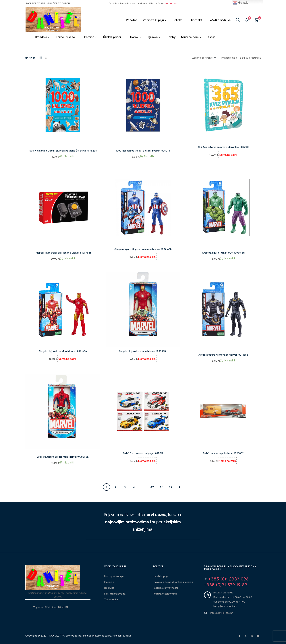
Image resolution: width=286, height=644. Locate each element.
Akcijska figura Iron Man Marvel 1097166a (63, 351)
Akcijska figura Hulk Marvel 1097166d (223, 253)
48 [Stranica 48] (161, 487)
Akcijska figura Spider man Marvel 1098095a (63, 457)
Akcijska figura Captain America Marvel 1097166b (143, 249)
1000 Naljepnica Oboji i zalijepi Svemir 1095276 (143, 151)
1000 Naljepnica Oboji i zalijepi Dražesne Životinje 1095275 (63, 151)
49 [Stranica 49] (170, 487)
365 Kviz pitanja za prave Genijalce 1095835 (223, 147)
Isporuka (109, 588)
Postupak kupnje (114, 576)
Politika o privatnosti (165, 588)
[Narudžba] (204, 58)
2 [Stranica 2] (116, 487)
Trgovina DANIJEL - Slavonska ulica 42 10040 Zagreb (230, 568)
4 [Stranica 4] (134, 487)
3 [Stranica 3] (125, 487)
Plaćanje (109, 582)
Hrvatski (241, 3)
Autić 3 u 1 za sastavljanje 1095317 (143, 453)
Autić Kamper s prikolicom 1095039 (223, 453)
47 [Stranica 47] (152, 487)
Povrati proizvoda (115, 594)
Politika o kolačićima (165, 594)
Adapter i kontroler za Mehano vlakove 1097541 (63, 253)
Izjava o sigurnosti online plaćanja (173, 582)
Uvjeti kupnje (161, 576)
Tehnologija (111, 599)
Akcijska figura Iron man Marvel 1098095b (143, 351)
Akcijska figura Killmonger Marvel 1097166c (223, 355)
